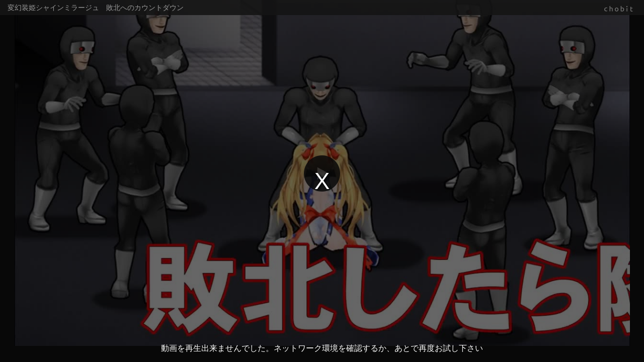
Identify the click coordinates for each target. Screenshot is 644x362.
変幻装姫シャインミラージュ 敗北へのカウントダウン (96, 8)
